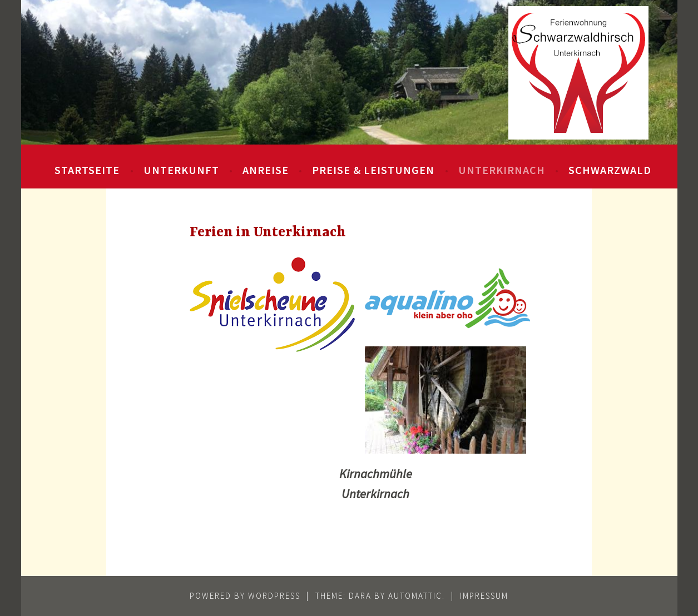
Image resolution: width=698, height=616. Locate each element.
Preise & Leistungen (373, 170)
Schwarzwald (610, 170)
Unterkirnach (502, 170)
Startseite (87, 170)
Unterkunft (181, 170)
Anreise (266, 170)
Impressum (484, 596)
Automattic (415, 596)
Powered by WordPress (245, 596)
